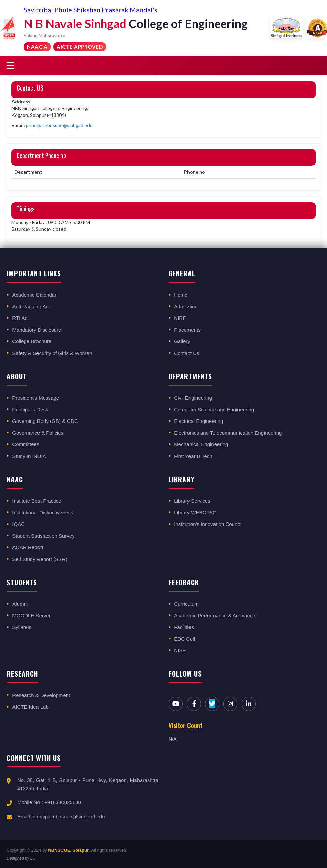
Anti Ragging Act (31, 307)
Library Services (192, 501)
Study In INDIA (29, 456)
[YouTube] (176, 704)
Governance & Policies (38, 433)
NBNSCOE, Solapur (68, 850)
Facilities (184, 627)
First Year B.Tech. (194, 456)
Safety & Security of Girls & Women (52, 353)
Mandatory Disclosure (37, 330)
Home (181, 295)
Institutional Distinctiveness (43, 513)
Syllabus (22, 627)
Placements (187, 330)
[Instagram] (230, 704)
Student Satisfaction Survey (43, 536)
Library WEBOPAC (195, 513)
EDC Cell (184, 639)
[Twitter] (212, 704)
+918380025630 (63, 802)
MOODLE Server (31, 616)
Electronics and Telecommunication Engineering (228, 433)
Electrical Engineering (198, 421)
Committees (26, 444)
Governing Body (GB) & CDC (45, 421)
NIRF (180, 318)
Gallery (182, 341)
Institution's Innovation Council (208, 524)
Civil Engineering (193, 398)
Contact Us (186, 353)
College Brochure (32, 341)
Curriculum (186, 604)
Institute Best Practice (37, 501)
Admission (186, 307)
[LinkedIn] (249, 704)
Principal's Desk (30, 410)
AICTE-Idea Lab (30, 707)
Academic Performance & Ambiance (215, 616)
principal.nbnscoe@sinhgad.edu (59, 125)
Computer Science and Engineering (214, 410)
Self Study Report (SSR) (40, 559)
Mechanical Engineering (201, 444)
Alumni (20, 604)
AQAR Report (28, 547)
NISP (180, 650)
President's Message (36, 398)
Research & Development (41, 695)
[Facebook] (194, 704)
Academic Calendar (34, 295)
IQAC (18, 524)
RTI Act (20, 318)
